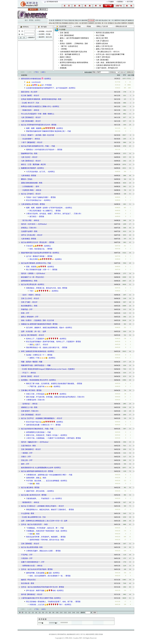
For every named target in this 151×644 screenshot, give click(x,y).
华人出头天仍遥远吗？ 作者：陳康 (34, 114)
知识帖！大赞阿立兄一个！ (36, 355)
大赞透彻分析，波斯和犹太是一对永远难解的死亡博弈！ (47, 475)
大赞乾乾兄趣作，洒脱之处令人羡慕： (40, 551)
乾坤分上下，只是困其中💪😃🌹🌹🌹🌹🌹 (42, 339)
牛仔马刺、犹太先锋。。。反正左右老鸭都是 (43, 481)
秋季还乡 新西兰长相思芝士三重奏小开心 (36, 106)
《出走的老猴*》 (27, 139)
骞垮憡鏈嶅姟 (62, 634)
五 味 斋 (52, 20)
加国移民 (91, 23)
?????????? (64, 623)
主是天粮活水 (26, 446)
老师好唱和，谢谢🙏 (34, 478)
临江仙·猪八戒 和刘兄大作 (31, 495)
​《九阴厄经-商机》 (28, 190)
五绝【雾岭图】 (27, 544)
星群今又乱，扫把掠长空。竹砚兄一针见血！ (43, 435)
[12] (65, 613)
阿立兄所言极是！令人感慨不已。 (42, 211)
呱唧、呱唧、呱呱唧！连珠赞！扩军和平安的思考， (45, 208)
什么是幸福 (25, 513)
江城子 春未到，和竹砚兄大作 (107, 68)
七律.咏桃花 (25, 176)
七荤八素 (98, 20)
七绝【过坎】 (26, 157)
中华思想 (48, 85)
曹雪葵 (31, 20)
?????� (41, 623)
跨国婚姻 (65, 23)
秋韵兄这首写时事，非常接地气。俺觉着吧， (43, 537)
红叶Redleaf (42, 224)
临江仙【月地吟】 (28, 194)
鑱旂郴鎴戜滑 (71, 634)
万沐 (37, 103)
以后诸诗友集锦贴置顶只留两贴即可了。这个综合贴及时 (47, 88)
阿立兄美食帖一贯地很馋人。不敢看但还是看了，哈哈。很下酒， (50, 602)
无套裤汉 (71, 369)
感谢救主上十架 (27, 407)
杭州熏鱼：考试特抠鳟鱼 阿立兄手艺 (35, 380)
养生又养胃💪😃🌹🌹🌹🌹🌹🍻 (42, 259)
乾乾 (60, 99)
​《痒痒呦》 (64, 49)
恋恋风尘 (71, 23)
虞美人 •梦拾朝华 (27, 317)
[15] (78, 613)
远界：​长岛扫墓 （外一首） (31, 331)
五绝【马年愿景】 (66, 60)
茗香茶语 (58, 20)
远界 (44, 331)
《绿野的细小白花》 (29, 566)
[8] (50, 613)
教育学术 (118, 20)
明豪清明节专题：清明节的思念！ (34, 365)
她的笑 (24, 580)
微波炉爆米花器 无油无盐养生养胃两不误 (36, 253)
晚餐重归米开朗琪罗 (29, 168)
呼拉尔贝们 (40, 277)
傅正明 (43, 164)
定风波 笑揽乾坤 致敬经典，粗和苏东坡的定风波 (39, 99)
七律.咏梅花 (25, 239)
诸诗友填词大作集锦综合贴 (31, 79)
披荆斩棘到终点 (27, 281)
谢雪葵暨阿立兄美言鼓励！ (36, 432)
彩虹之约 (78, 20)
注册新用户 (31, 37)
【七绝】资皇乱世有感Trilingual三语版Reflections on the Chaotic (44, 369)
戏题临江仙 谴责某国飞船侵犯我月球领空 (36, 324)
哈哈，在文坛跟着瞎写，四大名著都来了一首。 (47, 576)
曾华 (37, 187)
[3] (33, 613)
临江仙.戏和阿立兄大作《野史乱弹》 (35, 242)
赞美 (36, 154)
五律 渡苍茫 (25, 411)
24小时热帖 (77, 26)
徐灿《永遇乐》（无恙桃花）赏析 (34, 320)
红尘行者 (51, 135)
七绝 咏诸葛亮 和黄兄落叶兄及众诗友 (73, 52)
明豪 (41, 362)
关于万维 (130, 2)
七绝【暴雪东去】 (28, 161)
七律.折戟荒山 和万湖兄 (30, 204)
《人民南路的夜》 (28, 187)
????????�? (53, 623)
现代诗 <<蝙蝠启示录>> (30, 442)
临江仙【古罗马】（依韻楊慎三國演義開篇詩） (38, 418)
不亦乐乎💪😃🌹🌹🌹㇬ (35, 246)
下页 (36, 72)
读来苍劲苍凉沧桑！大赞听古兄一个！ (40, 425)
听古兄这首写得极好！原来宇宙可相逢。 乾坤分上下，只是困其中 (50, 342)
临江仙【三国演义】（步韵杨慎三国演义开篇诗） (39, 506)
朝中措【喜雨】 (27, 376)
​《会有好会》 (26, 404)
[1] (26, 613)
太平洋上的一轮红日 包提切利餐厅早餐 (110, 54)
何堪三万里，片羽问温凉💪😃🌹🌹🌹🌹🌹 (42, 394)
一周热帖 (88, 26)
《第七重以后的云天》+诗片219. (108, 52)
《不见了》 (25, 373)
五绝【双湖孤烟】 (28, 415)
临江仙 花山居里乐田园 (30, 547)
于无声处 (24, 555)
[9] (53, 613)
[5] (40, 613)
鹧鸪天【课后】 (66, 57)
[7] (46, 613)
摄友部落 (85, 20)
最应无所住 (25, 92)
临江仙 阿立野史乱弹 (29, 284)
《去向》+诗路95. (28, 295)
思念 (61, 41)
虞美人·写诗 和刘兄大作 (105, 49)
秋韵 (44, 478)
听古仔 (37, 96)
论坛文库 (49, 31)
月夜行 (24, 457)
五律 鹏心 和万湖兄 (28, 390)
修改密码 (42, 37)
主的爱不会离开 (27, 231)
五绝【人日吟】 (27, 298)
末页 (43, 72)
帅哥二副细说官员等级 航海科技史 (34, 351)
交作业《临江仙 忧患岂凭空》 (32, 524)
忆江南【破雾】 (27, 96)
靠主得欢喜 (25, 583)
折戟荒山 (24, 228)
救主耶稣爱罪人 (27, 306)
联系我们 (120, 2)
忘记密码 (42, 34)
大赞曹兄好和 (31, 400)
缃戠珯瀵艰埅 (90, 634)
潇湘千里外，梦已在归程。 (36, 491)
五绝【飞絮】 (26, 302)
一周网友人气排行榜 (101, 26)
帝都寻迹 (24, 309)
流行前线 (98, 23)
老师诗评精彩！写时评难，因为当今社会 (44, 540)
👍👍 (28, 82)
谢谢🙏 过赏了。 (36, 345)
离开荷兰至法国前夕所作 (105, 33)
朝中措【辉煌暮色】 (29, 594)
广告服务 (111, 2)
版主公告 (49, 37)
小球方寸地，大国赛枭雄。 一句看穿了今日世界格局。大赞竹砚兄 (50, 438)
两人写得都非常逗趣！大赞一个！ (39, 270)
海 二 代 (111, 20)
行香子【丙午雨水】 (103, 57)
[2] (29, 613)
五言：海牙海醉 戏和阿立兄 (70, 54)
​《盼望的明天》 (27, 502)
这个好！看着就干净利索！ (36, 256)
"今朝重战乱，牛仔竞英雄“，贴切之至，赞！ (43, 528)
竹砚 (69, 131)
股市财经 (85, 23)
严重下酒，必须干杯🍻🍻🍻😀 (41, 387)
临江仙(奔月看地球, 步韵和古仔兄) (34, 263)
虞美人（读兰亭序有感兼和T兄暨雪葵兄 (74, 38)
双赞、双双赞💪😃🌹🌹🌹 (36, 267)
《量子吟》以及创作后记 (69, 46)
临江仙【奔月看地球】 (29, 335)
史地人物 (52, 23)
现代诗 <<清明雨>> (28, 273)
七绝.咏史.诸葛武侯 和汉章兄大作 (108, 65)
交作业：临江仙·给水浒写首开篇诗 (34, 569)
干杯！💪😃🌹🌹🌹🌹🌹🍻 (40, 291)
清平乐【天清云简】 (29, 235)
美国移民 (131, 23)
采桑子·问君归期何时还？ (30, 562)
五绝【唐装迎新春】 (67, 35)
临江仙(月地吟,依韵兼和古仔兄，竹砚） (36, 146)
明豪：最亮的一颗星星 (29, 362)
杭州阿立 (38, 20)
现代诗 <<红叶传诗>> (29, 224)
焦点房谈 (118, 23)
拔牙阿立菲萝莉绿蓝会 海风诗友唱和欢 (74, 63)
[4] (36, 613)
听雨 (23, 313)
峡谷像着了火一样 (28, 277)
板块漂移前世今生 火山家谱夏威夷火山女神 (37, 468)
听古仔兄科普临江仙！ (34, 200)
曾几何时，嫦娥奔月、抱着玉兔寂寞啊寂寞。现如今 (45, 328)
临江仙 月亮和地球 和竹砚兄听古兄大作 (36, 125)
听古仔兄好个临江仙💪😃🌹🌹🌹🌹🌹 (41, 422)
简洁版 (48, 34)
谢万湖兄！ (34, 217)
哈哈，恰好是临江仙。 (38, 249)
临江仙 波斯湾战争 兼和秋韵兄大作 (34, 471)
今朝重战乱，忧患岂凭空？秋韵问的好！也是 (43, 531)
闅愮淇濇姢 (99, 634)
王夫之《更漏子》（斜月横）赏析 (34, 135)
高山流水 (104, 20)
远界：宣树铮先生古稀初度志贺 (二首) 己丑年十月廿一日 (42, 521)
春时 (23, 464)
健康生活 (131, 20)
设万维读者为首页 (52, 2)
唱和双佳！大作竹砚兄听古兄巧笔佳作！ (41, 150)
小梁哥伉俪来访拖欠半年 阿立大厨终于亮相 (37, 598)
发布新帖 (42, 31)
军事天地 (58, 23)
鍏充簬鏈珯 (53, 634)
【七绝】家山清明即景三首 (31, 517)
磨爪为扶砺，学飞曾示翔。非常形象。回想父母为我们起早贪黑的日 (51, 397)
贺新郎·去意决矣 (102, 44)
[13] (69, 613)
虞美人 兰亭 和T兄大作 (104, 46)
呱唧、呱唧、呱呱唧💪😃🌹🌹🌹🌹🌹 (41, 128)
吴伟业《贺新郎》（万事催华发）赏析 (74, 44)
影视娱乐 (111, 23)
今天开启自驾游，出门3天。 (37, 172)
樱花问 (24, 179)
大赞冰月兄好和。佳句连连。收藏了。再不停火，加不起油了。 (49, 214)
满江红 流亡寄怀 (102, 38)
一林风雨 (24, 453)
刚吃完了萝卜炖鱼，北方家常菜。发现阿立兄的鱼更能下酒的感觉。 (51, 384)
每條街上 (51, 114)
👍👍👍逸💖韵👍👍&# (35, 85)
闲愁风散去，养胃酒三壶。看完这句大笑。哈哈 (44, 288)
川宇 (31, 309)
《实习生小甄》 (27, 220)
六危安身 (24, 558)
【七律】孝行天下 (28, 103)
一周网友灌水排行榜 (121, 26)
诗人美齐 (34, 92)
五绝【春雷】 (65, 33)
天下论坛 (65, 20)
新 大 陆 (104, 23)
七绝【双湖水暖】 (103, 60)
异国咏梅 (63, 68)
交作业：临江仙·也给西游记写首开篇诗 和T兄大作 (39, 587)
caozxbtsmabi (36, 82)
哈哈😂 (32, 484)
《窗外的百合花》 (66, 65)
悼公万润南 (100, 35)
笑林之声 (124, 20)
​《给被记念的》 (27, 110)
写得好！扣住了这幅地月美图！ (38, 197)
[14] (74, 613)
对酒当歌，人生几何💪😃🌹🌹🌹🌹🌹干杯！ (46, 605)
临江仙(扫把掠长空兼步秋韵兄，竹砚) (35, 429)
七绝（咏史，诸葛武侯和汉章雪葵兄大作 (111, 63)
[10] (57, 613)
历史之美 (24, 460)
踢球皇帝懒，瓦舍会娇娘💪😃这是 (39, 573)
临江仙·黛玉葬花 (27, 488)
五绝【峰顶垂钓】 (28, 449)
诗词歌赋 (91, 20)
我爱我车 (124, 23)
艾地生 (30, 179)
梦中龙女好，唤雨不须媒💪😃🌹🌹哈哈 (41, 591)
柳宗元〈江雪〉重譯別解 (30, 164)
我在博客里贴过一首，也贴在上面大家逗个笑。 (44, 348)
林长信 (37, 110)
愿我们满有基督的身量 (29, 183)
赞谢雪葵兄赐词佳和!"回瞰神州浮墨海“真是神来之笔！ (46, 131)
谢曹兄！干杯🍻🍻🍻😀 (38, 358)
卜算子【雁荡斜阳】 (29, 142)
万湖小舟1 (78, 214)
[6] (43, 613)
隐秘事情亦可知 (27, 154)
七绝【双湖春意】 (28, 117)
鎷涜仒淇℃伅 (81, 634)
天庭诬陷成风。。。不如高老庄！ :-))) (40, 498)
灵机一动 (78, 23)
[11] (61, 613)
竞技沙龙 (71, 20)
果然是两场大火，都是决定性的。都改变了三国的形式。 (47, 510)
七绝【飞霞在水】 (103, 41)
